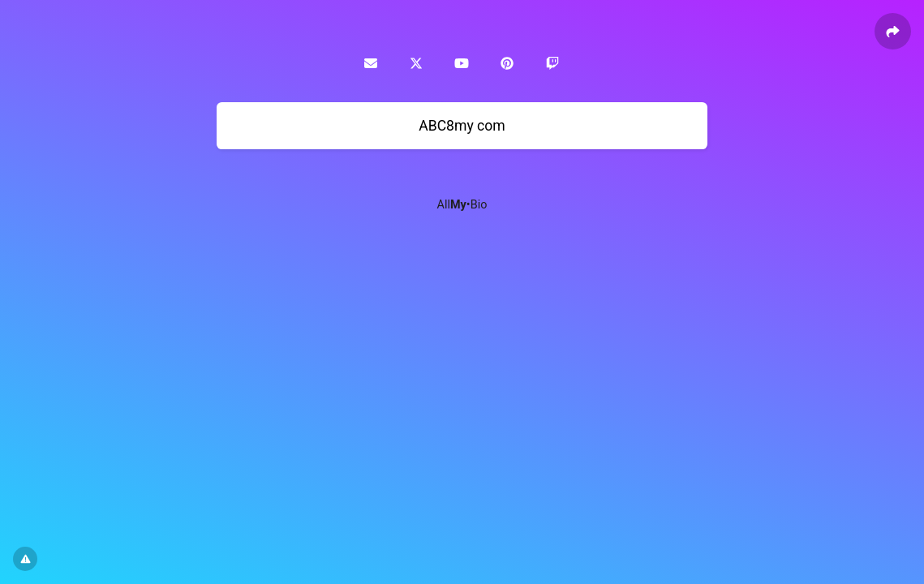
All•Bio (462, 205)
